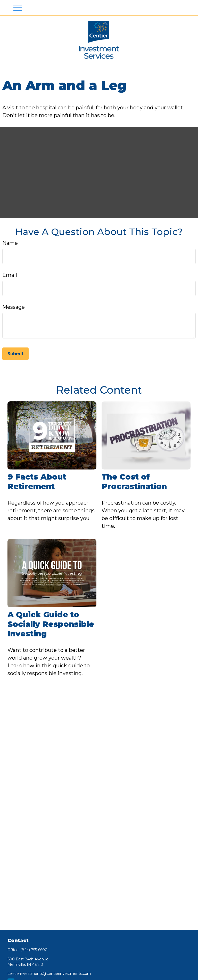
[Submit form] (15, 354)
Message (14, 307)
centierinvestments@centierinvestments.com (49, 974)
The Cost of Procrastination (134, 482)
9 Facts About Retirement (37, 482)
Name (10, 243)
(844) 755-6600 (34, 950)
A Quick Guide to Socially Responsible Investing (51, 624)
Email (10, 275)
